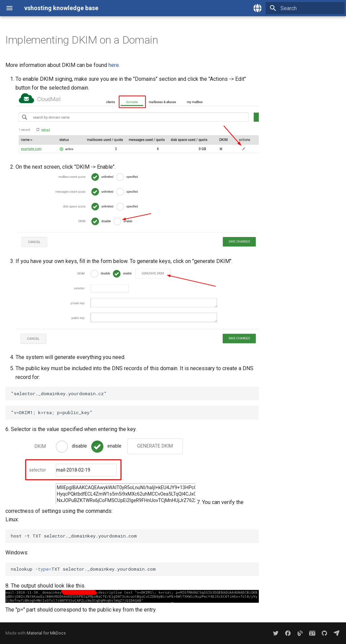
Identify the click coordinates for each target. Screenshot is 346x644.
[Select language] (257, 8)
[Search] (305, 8)
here (114, 65)
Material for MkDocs (46, 633)
